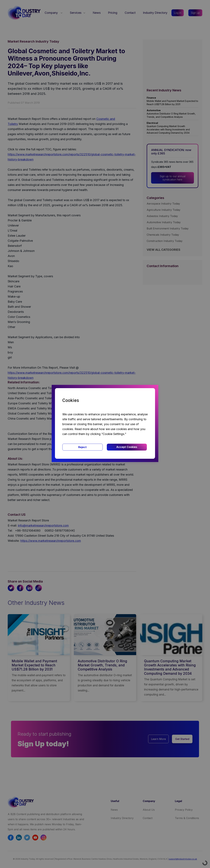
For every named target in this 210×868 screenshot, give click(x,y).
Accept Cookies (127, 447)
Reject (82, 447)
